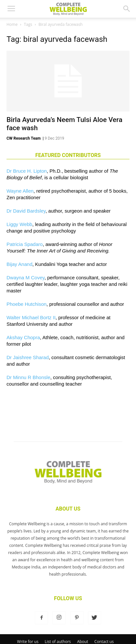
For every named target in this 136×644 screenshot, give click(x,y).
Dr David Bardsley (26, 211)
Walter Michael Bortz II (31, 317)
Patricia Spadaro (25, 244)
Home (12, 24)
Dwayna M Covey (25, 278)
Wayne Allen (20, 191)
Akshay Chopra (23, 337)
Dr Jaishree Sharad (28, 357)
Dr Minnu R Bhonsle (28, 377)
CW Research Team (24, 138)
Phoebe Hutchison (27, 304)
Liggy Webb (19, 224)
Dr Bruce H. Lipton (27, 171)
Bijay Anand (19, 264)
